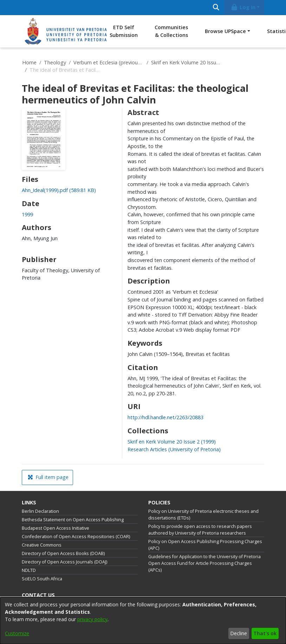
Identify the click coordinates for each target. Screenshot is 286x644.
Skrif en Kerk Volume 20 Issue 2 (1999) (186, 62)
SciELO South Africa (42, 579)
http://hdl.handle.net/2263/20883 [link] (165, 417)
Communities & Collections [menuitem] (171, 31)
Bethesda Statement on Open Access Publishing (73, 520)
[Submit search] (216, 8)
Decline (239, 633)
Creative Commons (42, 545)
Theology (55, 62)
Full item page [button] (48, 477)
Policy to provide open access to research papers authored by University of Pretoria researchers (200, 530)
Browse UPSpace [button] (225, 31)
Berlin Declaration (40, 511)
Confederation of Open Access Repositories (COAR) (76, 537)
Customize (17, 633)
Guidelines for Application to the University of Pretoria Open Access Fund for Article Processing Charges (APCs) (204, 563)
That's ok (265, 633)
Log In (243, 7)
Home (29, 62)
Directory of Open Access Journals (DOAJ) (64, 562)
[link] (59, 190)
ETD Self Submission (124, 31)
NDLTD (29, 570)
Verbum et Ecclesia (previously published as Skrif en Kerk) (109, 62)
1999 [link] (27, 214)
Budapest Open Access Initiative (56, 528)
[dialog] (143, 621)
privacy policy (92, 619)
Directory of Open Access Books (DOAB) (63, 553)
